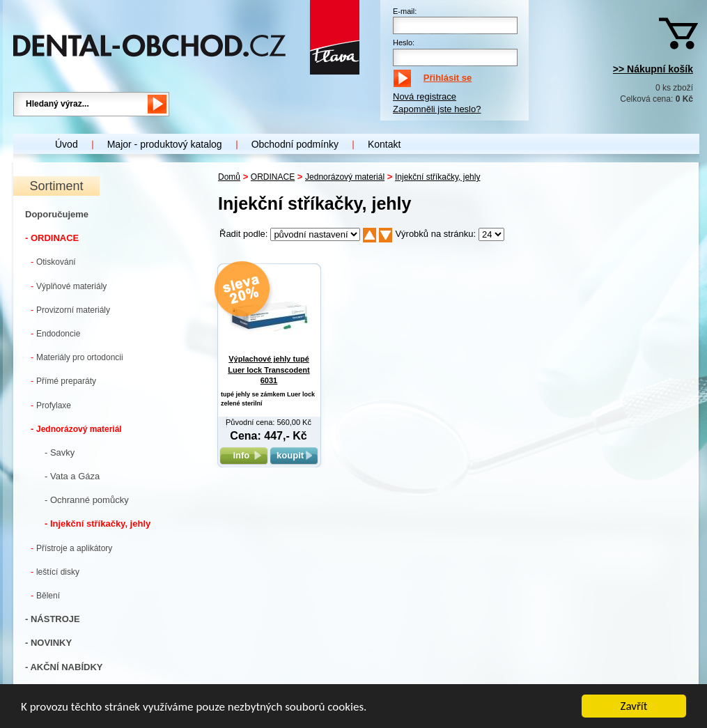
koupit (294, 455)
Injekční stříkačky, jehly (437, 177)
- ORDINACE (52, 238)
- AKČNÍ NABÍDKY (64, 667)
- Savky (60, 452)
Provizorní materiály (70, 310)
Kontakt (384, 144)
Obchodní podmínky (295, 144)
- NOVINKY (48, 643)
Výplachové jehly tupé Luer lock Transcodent (269, 370)
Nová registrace (425, 96)
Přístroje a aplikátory (71, 548)
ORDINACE (273, 177)
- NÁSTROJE (53, 619)
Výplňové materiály (69, 286)
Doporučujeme (57, 214)
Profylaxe (51, 405)
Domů (229, 177)
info (243, 455)
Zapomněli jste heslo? (437, 109)
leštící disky (55, 572)
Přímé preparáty (63, 381)
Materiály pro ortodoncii (77, 357)
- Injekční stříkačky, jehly (98, 524)
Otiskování (53, 262)
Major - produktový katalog (165, 144)
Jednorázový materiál (76, 429)
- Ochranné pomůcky (87, 500)
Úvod (67, 144)
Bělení (45, 595)
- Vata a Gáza (72, 476)
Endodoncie (55, 333)
